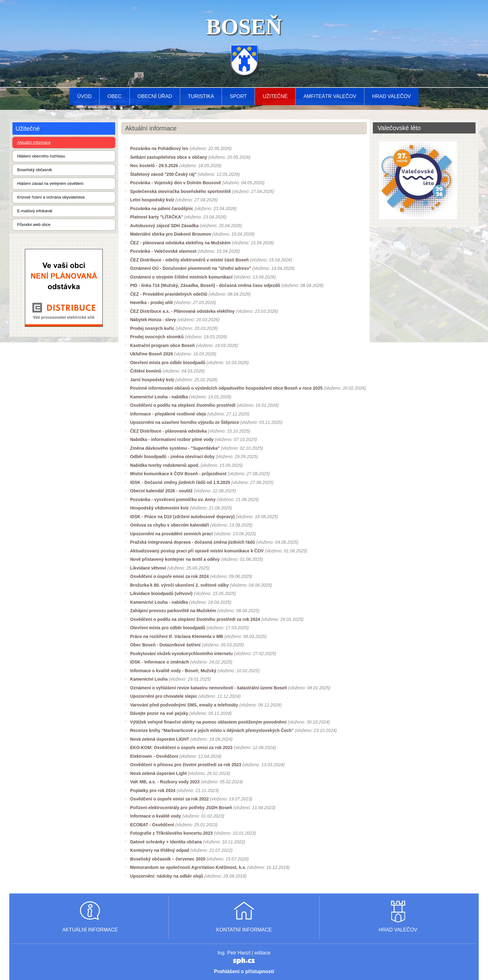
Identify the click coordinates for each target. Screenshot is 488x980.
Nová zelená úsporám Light (158, 773)
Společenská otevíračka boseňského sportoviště (181, 191)
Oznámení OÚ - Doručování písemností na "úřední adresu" (191, 268)
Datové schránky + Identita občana (166, 842)
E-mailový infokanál (35, 211)
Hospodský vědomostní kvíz (159, 508)
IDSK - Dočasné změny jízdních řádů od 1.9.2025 (180, 482)
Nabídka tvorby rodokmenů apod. (165, 465)
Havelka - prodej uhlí (151, 302)
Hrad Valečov (392, 96)
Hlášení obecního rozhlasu (41, 156)
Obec (114, 96)
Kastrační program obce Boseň (162, 345)
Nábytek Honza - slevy (153, 320)
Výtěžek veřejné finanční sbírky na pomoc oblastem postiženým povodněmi (208, 722)
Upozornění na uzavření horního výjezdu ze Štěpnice (185, 422)
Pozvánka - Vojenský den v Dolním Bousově (176, 183)
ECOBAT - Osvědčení (152, 825)
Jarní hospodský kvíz (152, 380)
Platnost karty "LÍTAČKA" (157, 217)
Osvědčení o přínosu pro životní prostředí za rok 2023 (186, 765)
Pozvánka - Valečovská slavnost (163, 251)
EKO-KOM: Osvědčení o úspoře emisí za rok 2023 (181, 748)
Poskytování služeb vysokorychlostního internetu (181, 654)
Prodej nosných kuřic (152, 328)
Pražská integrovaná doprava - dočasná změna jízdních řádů (192, 542)
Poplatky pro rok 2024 (153, 790)
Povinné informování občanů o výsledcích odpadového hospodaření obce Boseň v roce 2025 (226, 388)
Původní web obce (34, 225)
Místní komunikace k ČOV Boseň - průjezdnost (178, 474)
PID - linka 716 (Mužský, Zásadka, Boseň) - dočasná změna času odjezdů (205, 285)
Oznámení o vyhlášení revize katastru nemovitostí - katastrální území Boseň (209, 688)
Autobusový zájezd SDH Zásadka (164, 226)
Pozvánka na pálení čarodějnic (162, 209)
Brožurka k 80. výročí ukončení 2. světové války (179, 585)
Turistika (201, 96)
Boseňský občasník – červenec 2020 (168, 859)
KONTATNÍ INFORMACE (244, 930)
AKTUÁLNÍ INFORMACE (90, 930)
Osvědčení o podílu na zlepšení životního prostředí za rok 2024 (195, 619)
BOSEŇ (244, 27)
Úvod (84, 96)
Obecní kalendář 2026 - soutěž (161, 491)
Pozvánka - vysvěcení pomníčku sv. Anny (173, 499)
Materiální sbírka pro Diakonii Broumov (171, 234)
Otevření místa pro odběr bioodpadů (168, 363)
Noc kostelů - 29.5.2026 (154, 166)
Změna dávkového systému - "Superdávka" (175, 448)
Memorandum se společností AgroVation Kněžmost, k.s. (188, 867)
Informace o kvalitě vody (155, 816)
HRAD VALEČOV (398, 930)
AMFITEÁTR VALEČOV (330, 96)
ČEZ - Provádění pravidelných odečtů (169, 294)
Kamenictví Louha (149, 679)
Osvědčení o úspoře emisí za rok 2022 (169, 799)
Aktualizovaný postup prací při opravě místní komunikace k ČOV (197, 551)
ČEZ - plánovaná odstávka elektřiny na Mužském (180, 243)
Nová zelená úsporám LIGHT (160, 739)
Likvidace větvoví (148, 568)
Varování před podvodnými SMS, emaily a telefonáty (184, 705)
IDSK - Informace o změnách (160, 662)
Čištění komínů (146, 371)
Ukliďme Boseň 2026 (152, 354)
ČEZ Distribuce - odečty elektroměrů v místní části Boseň (189, 260)
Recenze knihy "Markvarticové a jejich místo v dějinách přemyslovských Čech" (212, 730)
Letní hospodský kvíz (152, 200)
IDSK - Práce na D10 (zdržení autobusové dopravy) (182, 517)
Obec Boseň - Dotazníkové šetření (165, 645)
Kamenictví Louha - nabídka (159, 397)
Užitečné (275, 96)
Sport (238, 96)
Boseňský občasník (35, 170)
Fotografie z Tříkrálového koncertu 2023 (171, 833)
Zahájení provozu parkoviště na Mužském (173, 611)
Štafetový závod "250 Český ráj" (163, 174)
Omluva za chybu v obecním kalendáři (170, 525)
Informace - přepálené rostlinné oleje (168, 414)
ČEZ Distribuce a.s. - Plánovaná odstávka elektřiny (182, 311)
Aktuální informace (34, 142)
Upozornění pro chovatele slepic (164, 696)
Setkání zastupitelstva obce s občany (169, 157)
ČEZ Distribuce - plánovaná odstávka (169, 431)
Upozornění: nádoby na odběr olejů (167, 876)
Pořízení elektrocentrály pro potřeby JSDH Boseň (181, 808)
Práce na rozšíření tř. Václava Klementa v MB (177, 636)
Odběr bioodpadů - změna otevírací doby (172, 457)
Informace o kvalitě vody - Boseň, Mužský (173, 671)
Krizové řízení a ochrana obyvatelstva (51, 197)
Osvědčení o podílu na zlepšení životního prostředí (183, 405)
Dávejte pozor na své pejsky (159, 713)
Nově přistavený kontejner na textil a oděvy (175, 559)
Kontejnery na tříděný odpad (160, 850)
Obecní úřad (155, 96)
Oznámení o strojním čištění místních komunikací (181, 277)
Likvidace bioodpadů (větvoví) (161, 593)
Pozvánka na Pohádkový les (159, 148)
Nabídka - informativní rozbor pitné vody (172, 439)
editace (263, 953)
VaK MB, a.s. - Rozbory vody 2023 (165, 782)
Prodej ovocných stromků (157, 337)
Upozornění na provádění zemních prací (171, 534)
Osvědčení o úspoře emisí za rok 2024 (169, 576)
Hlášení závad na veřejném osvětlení (50, 183)
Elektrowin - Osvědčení (154, 756)
